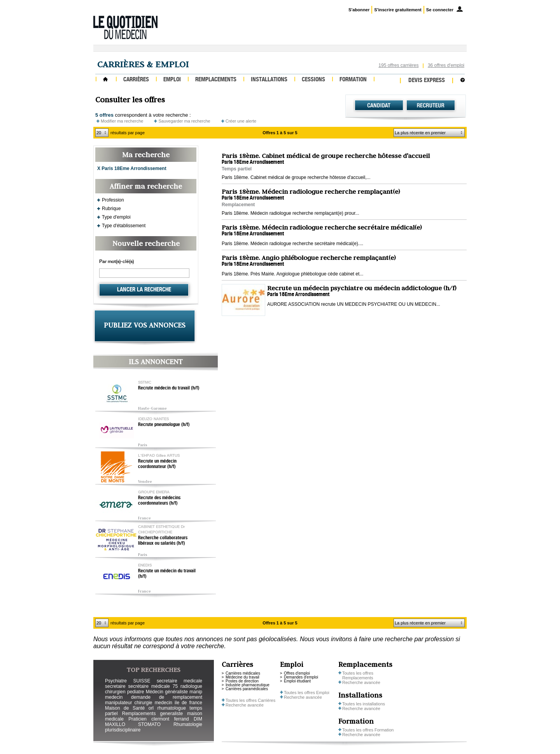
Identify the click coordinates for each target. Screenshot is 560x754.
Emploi (172, 80)
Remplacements (216, 80)
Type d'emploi (116, 217)
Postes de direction (242, 681)
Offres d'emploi (297, 673)
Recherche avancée (245, 705)
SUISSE (142, 681)
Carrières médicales (243, 673)
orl (151, 708)
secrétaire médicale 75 (153, 686)
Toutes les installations (364, 704)
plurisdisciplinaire (123, 730)
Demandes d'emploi (301, 677)
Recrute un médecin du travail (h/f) (167, 574)
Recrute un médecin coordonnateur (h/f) (157, 464)
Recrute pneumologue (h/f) (164, 425)
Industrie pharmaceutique (248, 685)
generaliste (172, 714)
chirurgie (143, 703)
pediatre (136, 692)
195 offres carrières (398, 65)
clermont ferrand (170, 719)
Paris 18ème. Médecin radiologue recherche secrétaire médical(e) (322, 227)
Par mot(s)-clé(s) (116, 262)
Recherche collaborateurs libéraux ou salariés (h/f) (163, 541)
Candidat (379, 105)
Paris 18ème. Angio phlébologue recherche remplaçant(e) (309, 258)
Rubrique (111, 209)
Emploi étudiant (297, 681)
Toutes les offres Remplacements (358, 675)
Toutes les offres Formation (368, 730)
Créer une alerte (241, 121)
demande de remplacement (167, 697)
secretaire (115, 686)
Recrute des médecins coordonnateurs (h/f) (159, 501)
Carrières (136, 80)
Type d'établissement (124, 226)
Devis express (427, 81)
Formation (353, 80)
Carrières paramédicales (247, 689)
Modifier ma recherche (122, 121)
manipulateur (118, 703)
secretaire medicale (179, 681)
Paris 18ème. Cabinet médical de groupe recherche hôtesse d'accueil (326, 156)
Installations (269, 80)
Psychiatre (116, 681)
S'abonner (359, 10)
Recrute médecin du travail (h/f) (169, 388)
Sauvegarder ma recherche (184, 121)
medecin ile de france (178, 703)
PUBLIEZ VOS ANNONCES (145, 325)
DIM (198, 719)
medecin (114, 697)
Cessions (313, 80)
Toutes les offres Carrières (250, 700)
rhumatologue (171, 708)
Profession (113, 200)
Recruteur (431, 105)
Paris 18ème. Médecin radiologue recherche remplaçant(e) (311, 191)
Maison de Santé (125, 708)
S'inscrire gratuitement (398, 10)
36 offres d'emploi (446, 65)
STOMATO (149, 724)
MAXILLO (115, 724)
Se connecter (440, 10)
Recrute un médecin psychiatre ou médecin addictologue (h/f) (362, 288)
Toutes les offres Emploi (307, 693)
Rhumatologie (188, 724)
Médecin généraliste (167, 692)
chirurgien (115, 692)
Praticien (137, 719)
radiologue (191, 686)
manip (196, 692)
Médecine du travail (242, 677)
